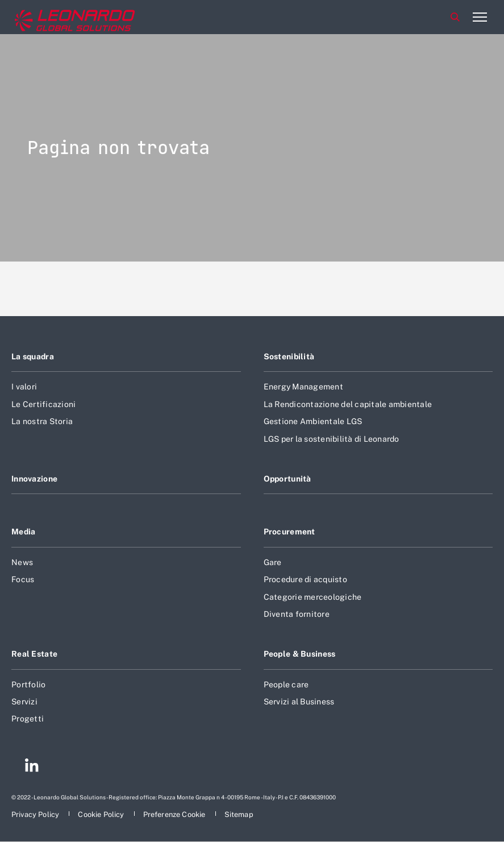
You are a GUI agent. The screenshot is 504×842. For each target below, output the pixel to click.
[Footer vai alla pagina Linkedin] (32, 767)
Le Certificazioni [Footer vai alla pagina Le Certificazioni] (43, 404)
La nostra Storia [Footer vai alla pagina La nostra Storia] (42, 421)
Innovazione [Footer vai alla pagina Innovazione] (34, 479)
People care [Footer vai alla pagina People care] (286, 685)
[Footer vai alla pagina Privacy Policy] (36, 814)
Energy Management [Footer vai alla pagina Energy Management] (303, 387)
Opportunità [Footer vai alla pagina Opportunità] (288, 479)
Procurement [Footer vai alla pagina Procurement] (290, 532)
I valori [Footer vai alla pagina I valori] (24, 387)
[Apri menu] (480, 17)
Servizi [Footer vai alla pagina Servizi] (24, 702)
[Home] (56, 17)
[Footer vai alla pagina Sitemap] (239, 814)
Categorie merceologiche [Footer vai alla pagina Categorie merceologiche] (313, 597)
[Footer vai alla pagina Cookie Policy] (102, 814)
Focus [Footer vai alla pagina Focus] (23, 579)
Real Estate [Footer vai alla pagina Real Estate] (34, 654)
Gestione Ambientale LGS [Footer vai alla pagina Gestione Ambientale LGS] (313, 421)
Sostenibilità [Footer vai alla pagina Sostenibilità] (289, 356)
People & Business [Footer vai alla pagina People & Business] (300, 654)
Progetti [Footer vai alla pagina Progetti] (28, 719)
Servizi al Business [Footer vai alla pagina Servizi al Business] (299, 702)
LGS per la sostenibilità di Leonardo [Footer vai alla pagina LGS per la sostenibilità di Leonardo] (332, 439)
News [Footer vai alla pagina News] (22, 562)
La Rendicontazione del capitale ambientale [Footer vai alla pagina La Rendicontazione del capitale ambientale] (348, 404)
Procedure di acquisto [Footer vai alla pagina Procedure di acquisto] (305, 579)
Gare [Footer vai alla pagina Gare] (273, 562)
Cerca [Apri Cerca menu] (455, 17)
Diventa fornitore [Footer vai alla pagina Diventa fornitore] (297, 614)
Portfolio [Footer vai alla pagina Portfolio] (28, 685)
